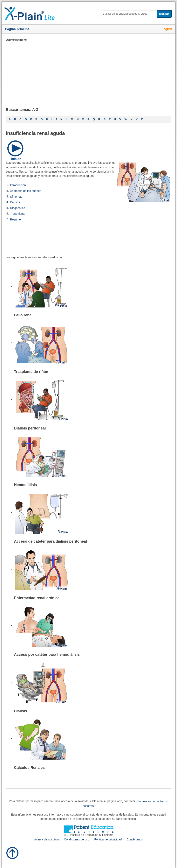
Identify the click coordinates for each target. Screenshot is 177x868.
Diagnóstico (18, 208)
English (167, 29)
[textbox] (133, 14)
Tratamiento (18, 214)
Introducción (18, 185)
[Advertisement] (88, 71)
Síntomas (16, 196)
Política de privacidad (108, 839)
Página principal (18, 29)
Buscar (164, 14)
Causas (15, 202)
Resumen (16, 219)
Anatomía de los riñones (26, 191)
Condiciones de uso (77, 839)
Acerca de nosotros (47, 839)
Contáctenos (135, 839)
